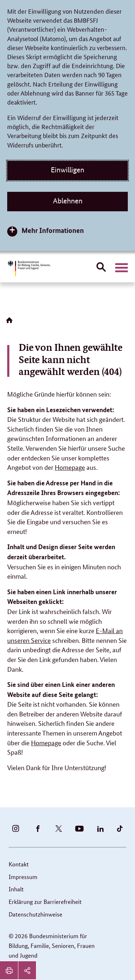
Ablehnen (68, 201)
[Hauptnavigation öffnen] (121, 268)
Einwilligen (67, 170)
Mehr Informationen (53, 230)
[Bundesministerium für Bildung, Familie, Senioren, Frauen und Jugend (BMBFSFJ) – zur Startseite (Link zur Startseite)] (29, 268)
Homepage (70, 467)
